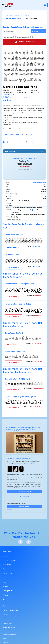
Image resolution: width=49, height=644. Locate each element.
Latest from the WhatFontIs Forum (18, 459)
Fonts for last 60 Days (10, 610)
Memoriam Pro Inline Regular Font (19, 284)
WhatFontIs (8, 16)
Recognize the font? (24, 492)
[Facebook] (20, 542)
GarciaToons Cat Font (14, 333)
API (4, 599)
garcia (34, 142)
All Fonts (19, 16)
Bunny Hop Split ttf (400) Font (17, 379)
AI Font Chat (7, 565)
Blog (4, 569)
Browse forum (24, 496)
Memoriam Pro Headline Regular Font (20, 304)
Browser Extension (9, 560)
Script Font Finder (9, 628)
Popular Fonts (8, 623)
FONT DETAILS (13, 247)
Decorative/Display (40, 182)
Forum (5, 606)
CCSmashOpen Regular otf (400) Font (20, 397)
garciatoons (11, 142)
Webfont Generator (24, 507)
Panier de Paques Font (14, 234)
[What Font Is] (7, 5)
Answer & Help (29, 463)
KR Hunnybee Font (12, 255)
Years (5, 619)
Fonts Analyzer (8, 573)
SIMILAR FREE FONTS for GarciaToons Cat (19, 135)
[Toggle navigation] (45, 5)
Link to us (6, 556)
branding (30, 210)
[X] (29, 542)
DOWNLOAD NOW (25, 42)
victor (26, 142)
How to (5, 587)
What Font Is (7, 552)
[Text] (17, 31)
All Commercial (32, 16)
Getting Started (8, 591)
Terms (5, 639)
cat (19, 142)
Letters (5, 615)
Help (5, 582)
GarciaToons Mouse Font (15, 352)
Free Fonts (7, 595)
